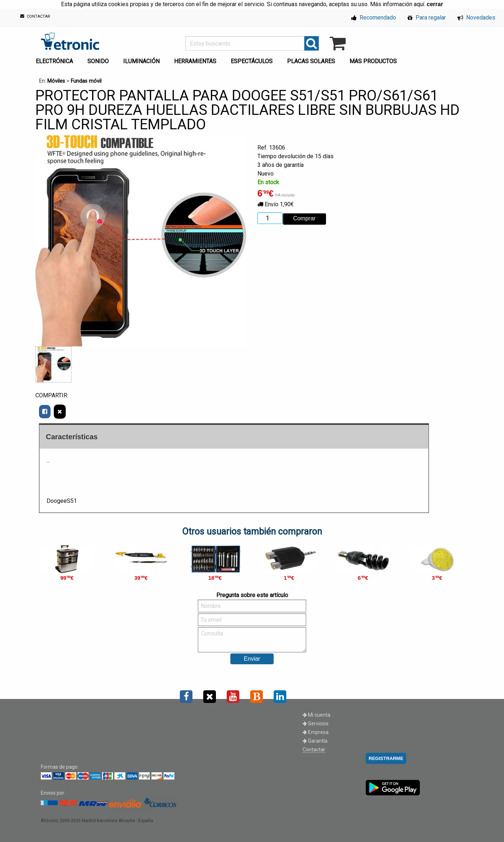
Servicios (316, 724)
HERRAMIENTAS (195, 61)
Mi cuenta (316, 715)
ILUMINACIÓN (141, 61)
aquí (419, 4)
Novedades (476, 18)
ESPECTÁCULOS (252, 61)
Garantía (315, 741)
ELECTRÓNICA (54, 61)
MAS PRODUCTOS (373, 61)
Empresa (316, 732)
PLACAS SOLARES (311, 61)
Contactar (314, 750)
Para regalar (427, 18)
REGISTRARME (386, 758)
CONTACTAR (35, 16)
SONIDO (98, 61)
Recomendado (374, 18)
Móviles (56, 81)
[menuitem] (56, 59)
